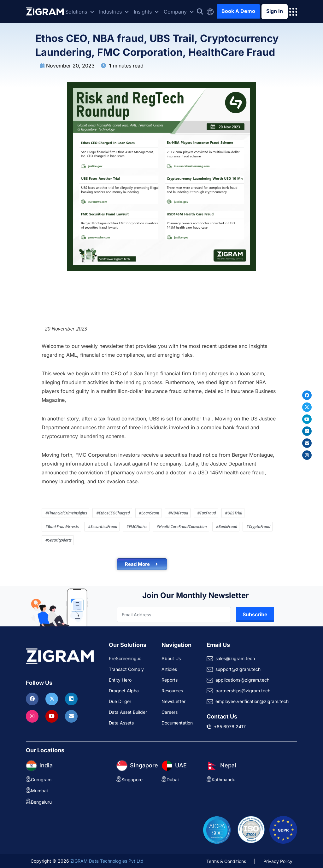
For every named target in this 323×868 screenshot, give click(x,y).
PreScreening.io (125, 658)
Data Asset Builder (128, 712)
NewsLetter (173, 701)
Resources (172, 691)
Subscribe (255, 614)
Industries (114, 12)
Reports (170, 680)
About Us (171, 658)
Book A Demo (238, 11)
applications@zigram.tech (242, 680)
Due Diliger (120, 701)
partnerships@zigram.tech (243, 691)
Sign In (275, 11)
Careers (170, 712)
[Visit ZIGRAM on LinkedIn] (71, 699)
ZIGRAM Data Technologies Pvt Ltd (107, 861)
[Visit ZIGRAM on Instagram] (33, 716)
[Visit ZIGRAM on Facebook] (33, 699)
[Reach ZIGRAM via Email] (71, 716)
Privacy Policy (278, 861)
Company (179, 12)
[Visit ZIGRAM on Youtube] (53, 716)
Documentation (177, 723)
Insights (146, 12)
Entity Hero (120, 680)
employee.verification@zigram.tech (252, 701)
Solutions (80, 12)
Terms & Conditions (226, 861)
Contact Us (222, 716)
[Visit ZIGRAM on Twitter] (53, 699)
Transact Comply (126, 669)
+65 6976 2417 (230, 727)
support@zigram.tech (238, 669)
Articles (169, 669)
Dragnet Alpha (124, 691)
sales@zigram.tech (235, 658)
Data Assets (121, 723)
